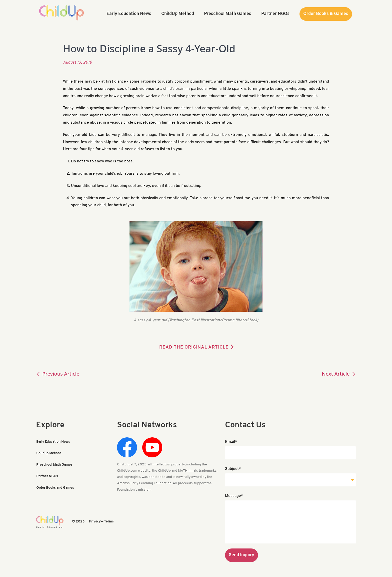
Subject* (233, 469)
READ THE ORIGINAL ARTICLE (194, 347)
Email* (231, 442)
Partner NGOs (47, 476)
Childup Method (49, 453)
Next (339, 374)
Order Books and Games (55, 488)
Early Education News (53, 442)
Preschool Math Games (54, 465)
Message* (234, 496)
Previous (58, 374)
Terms (109, 522)
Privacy (95, 522)
